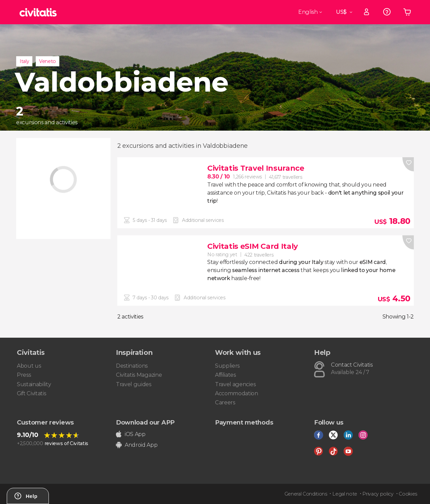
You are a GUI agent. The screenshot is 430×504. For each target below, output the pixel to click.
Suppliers (227, 366)
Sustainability (34, 384)
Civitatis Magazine (139, 375)
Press (24, 375)
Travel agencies (235, 384)
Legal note (345, 494)
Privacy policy (378, 494)
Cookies (408, 494)
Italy (24, 61)
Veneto (48, 61)
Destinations (132, 366)
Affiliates (225, 375)
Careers (225, 402)
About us (29, 366)
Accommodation (237, 393)
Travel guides (134, 384)
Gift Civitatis (32, 393)
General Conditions (306, 494)
